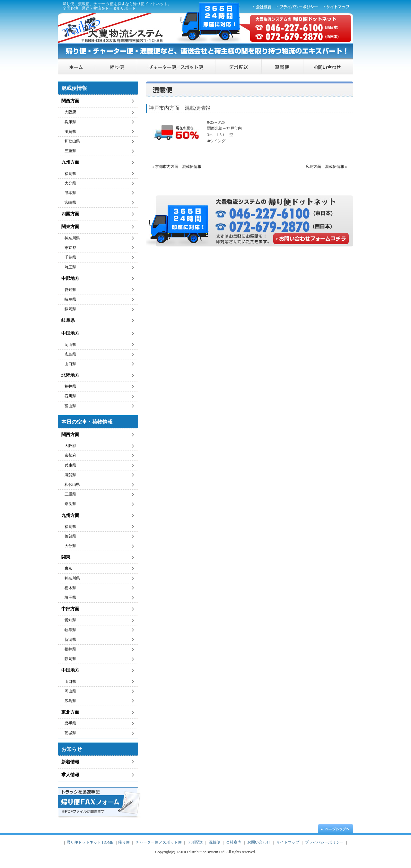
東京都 (70, 248)
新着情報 (70, 762)
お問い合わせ (328, 67)
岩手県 (70, 723)
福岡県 (70, 174)
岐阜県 (70, 299)
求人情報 (70, 775)
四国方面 (70, 214)
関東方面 (70, 227)
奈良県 (70, 504)
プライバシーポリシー (298, 6)
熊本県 (70, 193)
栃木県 (70, 588)
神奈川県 (72, 238)
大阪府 (70, 112)
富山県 (70, 406)
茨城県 (70, 733)
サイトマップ (337, 6)
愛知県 (70, 290)
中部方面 (70, 609)
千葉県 (70, 257)
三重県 (70, 151)
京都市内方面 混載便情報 (178, 167)
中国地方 (70, 333)
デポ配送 (239, 67)
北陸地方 (70, 375)
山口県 (70, 364)
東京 (68, 568)
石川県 (70, 396)
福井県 (70, 386)
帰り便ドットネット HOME (77, 67)
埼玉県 (70, 267)
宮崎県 (70, 202)
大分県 (70, 183)
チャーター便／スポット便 (176, 67)
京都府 (70, 455)
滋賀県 (70, 132)
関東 (66, 557)
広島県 (70, 354)
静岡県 (70, 309)
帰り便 (117, 67)
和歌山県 (72, 141)
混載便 (283, 67)
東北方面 (70, 712)
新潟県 (70, 640)
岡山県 (70, 345)
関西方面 (70, 101)
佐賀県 (70, 536)
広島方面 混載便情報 (325, 167)
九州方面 (70, 162)
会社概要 (262, 6)
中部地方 (70, 278)
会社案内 (234, 842)
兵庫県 (70, 122)
